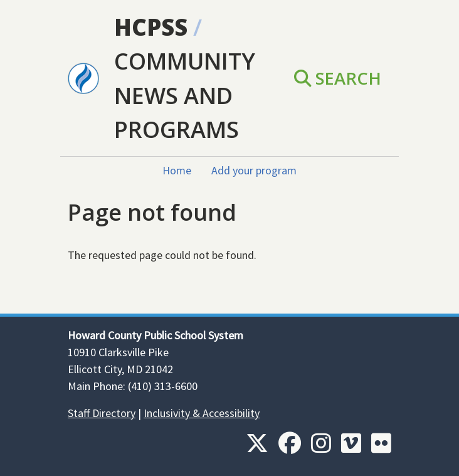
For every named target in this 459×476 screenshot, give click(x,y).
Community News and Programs (185, 95)
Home (177, 170)
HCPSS (151, 27)
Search (338, 78)
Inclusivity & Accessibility (202, 413)
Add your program (254, 170)
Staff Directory (102, 413)
